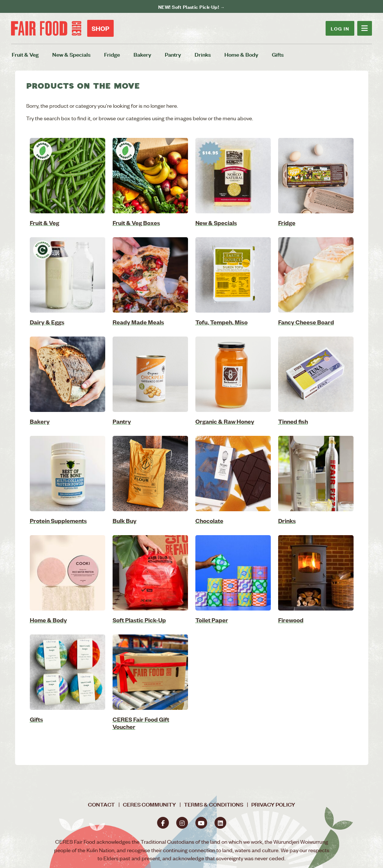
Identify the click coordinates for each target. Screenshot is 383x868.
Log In (340, 28)
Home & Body (241, 54)
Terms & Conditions (214, 804)
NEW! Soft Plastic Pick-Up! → (191, 6)
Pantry (173, 54)
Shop (100, 28)
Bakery (142, 54)
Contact (101, 804)
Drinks (203, 54)
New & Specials (71, 54)
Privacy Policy (273, 804)
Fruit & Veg (25, 54)
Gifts (278, 54)
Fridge (112, 54)
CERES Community (149, 804)
